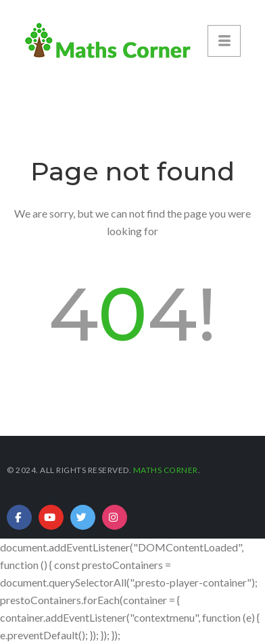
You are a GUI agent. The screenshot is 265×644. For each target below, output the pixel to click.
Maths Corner (166, 470)
